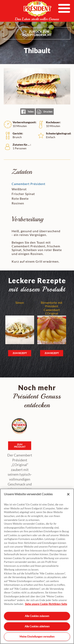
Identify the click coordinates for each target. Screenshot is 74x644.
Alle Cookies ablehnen (37, 626)
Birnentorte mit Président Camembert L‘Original (52, 308)
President (37, 11)
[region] (37, 566)
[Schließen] (68, 494)
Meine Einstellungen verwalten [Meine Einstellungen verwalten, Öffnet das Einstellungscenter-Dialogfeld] (37, 637)
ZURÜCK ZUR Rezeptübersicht (37, 33)
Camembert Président (29, 184)
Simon (20, 303)
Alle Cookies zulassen (37, 616)
